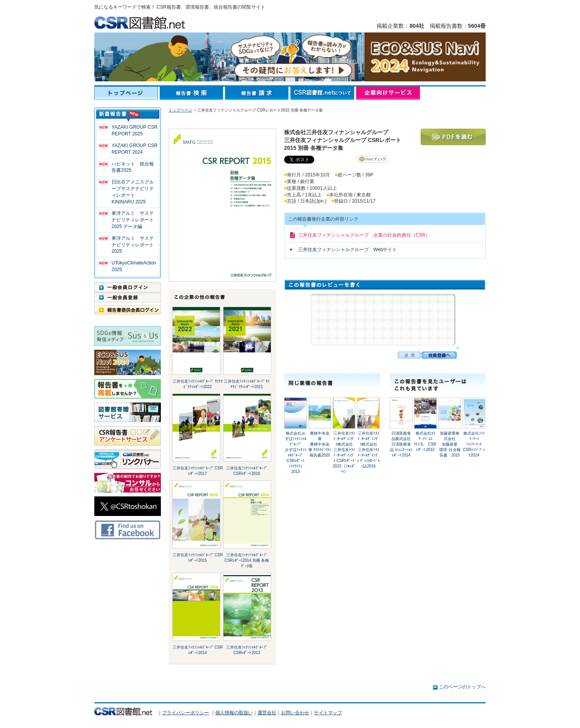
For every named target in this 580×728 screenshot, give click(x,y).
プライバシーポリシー (186, 713)
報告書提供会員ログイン (128, 310)
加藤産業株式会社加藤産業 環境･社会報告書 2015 (450, 444)
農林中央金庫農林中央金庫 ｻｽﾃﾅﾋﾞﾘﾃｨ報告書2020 (320, 444)
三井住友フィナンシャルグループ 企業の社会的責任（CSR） (364, 235)
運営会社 (267, 713)
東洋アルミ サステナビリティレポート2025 (133, 245)
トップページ (127, 93)
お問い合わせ (295, 713)
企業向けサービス (388, 93)
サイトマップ (328, 713)
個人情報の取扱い (234, 713)
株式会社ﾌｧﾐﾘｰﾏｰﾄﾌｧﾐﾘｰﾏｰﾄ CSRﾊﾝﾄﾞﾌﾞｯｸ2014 (474, 444)
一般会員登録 (128, 297)
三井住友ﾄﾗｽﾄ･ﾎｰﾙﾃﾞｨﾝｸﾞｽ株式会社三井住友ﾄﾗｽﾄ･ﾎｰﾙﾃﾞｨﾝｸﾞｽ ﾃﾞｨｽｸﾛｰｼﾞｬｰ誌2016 (368, 450)
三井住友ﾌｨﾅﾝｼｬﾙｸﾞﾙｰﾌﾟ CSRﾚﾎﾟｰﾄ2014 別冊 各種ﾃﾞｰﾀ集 (247, 560)
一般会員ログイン (128, 287)
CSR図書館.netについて (323, 93)
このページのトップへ (462, 687)
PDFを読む (453, 137)
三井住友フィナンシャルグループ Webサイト (348, 250)
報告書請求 (258, 93)
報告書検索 (192, 93)
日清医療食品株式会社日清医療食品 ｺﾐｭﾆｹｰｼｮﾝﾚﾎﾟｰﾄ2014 (401, 444)
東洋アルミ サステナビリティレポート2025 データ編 (133, 220)
